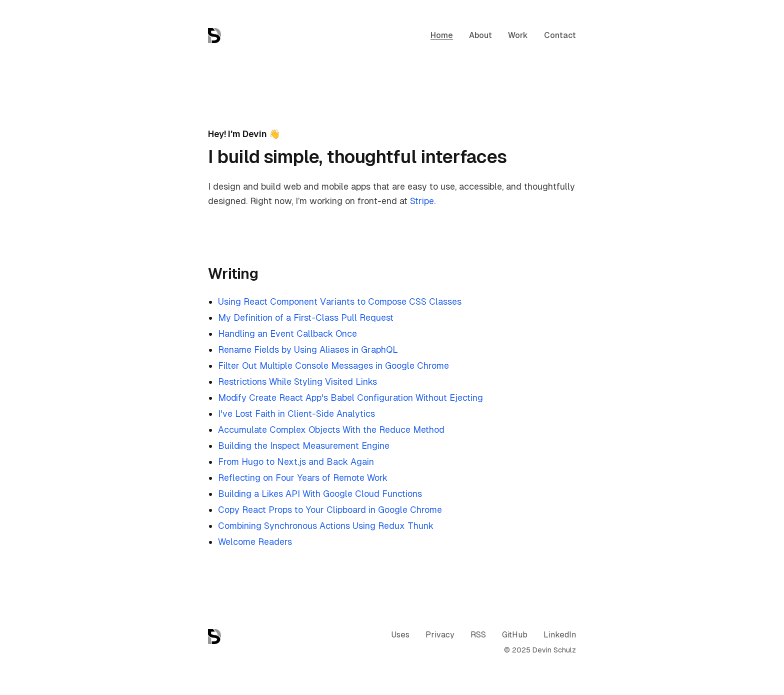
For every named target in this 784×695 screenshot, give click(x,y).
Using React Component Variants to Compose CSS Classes (340, 301)
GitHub (515, 635)
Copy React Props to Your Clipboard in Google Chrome (330, 510)
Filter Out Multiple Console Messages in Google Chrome (333, 366)
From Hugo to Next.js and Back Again (296, 462)
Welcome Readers (255, 542)
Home (442, 35)
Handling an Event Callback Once (287, 333)
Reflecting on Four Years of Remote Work (303, 478)
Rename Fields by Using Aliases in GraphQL (308, 350)
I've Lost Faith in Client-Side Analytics (296, 414)
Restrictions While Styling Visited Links (297, 382)
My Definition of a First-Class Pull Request (306, 317)
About (480, 35)
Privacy (440, 635)
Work (518, 35)
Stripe (422, 201)
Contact (560, 35)
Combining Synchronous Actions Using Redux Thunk (326, 526)
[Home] (214, 36)
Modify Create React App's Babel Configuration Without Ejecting (350, 398)
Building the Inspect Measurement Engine (304, 446)
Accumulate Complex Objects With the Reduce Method (331, 430)
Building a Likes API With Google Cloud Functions (320, 494)
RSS (478, 635)
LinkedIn (560, 635)
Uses (400, 635)
